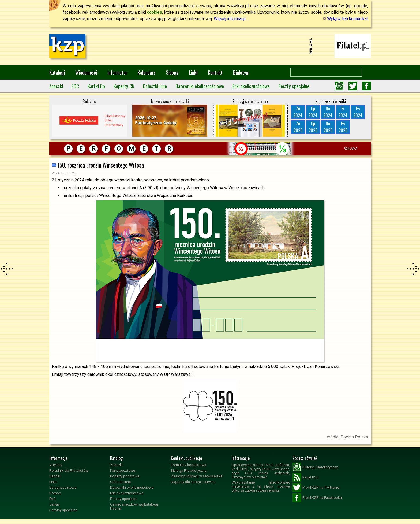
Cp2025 (313, 127)
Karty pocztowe (123, 471)
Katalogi (57, 72)
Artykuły (56, 465)
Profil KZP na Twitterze (316, 488)
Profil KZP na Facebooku (317, 498)
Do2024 (328, 112)
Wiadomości (86, 72)
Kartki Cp (96, 86)
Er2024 (343, 112)
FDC (75, 86)
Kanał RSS (305, 477)
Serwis (55, 504)
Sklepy (172, 72)
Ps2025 (343, 127)
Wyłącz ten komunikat (345, 19)
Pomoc (55, 493)
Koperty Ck (124, 86)
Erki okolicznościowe (251, 86)
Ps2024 (358, 112)
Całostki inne (155, 86)
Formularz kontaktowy (188, 465)
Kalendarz (147, 72)
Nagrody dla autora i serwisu (193, 482)
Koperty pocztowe (125, 476)
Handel (55, 476)
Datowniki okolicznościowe (200, 86)
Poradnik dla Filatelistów (69, 471)
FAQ (52, 499)
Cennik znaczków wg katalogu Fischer (134, 506)
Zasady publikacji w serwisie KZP (197, 476)
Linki (193, 72)
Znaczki (56, 86)
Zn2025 (298, 127)
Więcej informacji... (231, 19)
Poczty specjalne (294, 86)
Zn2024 (298, 112)
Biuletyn (241, 72)
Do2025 (328, 127)
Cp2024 (313, 112)
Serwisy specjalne (63, 510)
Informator (117, 72)
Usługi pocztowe (63, 487)
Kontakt (215, 72)
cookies (155, 12)
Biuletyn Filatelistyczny (189, 471)
